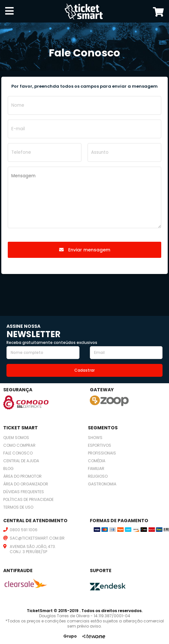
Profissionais (102, 453)
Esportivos (100, 445)
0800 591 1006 (24, 530)
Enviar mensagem (85, 250)
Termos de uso (18, 507)
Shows (95, 438)
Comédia (97, 461)
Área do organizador (26, 484)
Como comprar (19, 445)
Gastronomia (102, 484)
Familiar (96, 468)
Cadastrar (84, 370)
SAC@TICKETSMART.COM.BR (37, 538)
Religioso (98, 476)
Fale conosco (18, 453)
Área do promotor (22, 476)
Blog (8, 468)
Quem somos (16, 438)
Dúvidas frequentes (24, 492)
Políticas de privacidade (28, 499)
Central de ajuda (21, 461)
